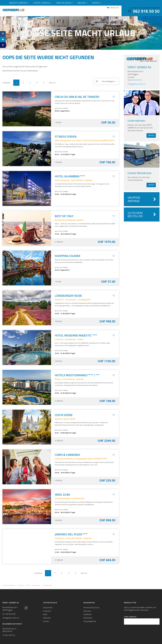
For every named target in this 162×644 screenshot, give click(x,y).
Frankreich (47, 611)
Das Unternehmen (9, 585)
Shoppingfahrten (90, 621)
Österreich (47, 618)
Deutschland (48, 608)
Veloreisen (87, 611)
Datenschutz (48, 585)
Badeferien (88, 614)
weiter (151, 135)
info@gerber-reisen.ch (137, 84)
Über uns (101, 12)
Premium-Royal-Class (91, 608)
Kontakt (114, 12)
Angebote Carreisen (41, 12)
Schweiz (46, 621)
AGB (28, 585)
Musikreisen (88, 618)
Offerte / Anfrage (64, 12)
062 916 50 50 (136, 80)
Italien (45, 614)
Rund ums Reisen (85, 12)
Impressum (36, 585)
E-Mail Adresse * (131, 617)
